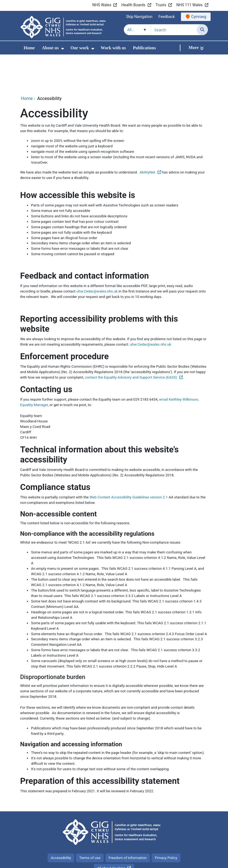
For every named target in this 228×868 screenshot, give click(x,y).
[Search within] (137, 30)
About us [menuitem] (50, 48)
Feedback (167, 17)
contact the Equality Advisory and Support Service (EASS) (131, 341)
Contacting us (46, 353)
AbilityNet (147, 136)
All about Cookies (111, 832)
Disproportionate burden (53, 640)
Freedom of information (128, 821)
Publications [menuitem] (144, 48)
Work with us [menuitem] (113, 48)
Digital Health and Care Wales (174, 861)
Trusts (161, 5)
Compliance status (55, 451)
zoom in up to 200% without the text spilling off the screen (78, 104)
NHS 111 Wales (190, 5)
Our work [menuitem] (80, 48)
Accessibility (61, 821)
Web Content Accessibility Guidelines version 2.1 (129, 461)
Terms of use (90, 821)
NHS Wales (102, 5)
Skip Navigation (139, 17)
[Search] (202, 30)
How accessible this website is (78, 159)
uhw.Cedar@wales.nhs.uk (97, 255)
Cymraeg (199, 17)
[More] (196, 48)
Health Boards (133, 5)
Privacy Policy (166, 821)
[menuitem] (63, 49)
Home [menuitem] (29, 48)
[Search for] (174, 30)
